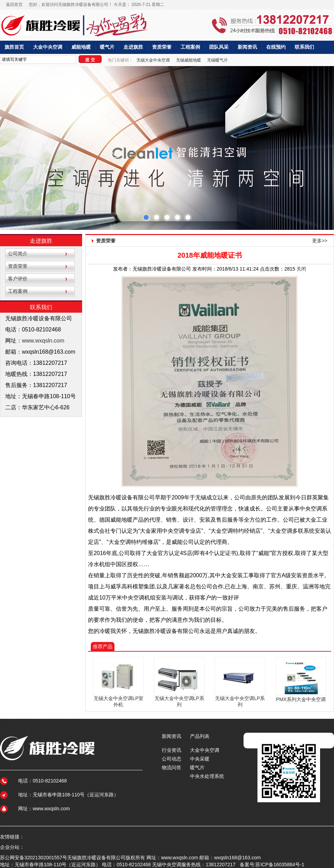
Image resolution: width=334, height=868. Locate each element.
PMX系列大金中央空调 (301, 699)
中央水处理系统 (207, 776)
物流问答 (172, 767)
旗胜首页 (14, 47)
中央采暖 (200, 759)
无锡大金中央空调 (153, 60)
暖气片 (107, 47)
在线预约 (276, 47)
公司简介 (18, 254)
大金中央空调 (48, 47)
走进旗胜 (133, 47)
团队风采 (219, 47)
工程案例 (190, 47)
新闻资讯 (247, 47)
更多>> (320, 241)
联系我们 (304, 47)
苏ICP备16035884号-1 (280, 865)
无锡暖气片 (217, 60)
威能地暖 (81, 47)
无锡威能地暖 (189, 60)
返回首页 (14, 5)
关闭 (301, 269)
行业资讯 (172, 750)
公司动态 (172, 759)
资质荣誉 (162, 47)
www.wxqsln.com (43, 341)
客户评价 (18, 279)
